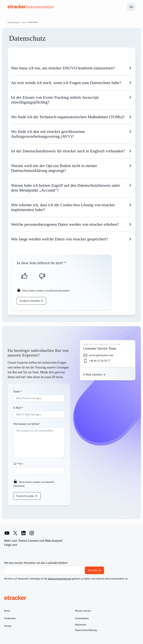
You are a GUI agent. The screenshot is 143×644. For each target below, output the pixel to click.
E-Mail (18, 408)
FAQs (24, 22)
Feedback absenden (30, 301)
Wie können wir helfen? (27, 424)
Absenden (93, 570)
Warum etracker (83, 611)
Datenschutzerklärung (60, 579)
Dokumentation (14, 22)
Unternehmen (82, 618)
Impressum (80, 625)
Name (18, 391)
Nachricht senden (25, 496)
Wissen (8, 626)
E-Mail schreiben (93, 375)
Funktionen (10, 618)
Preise (7, 611)
